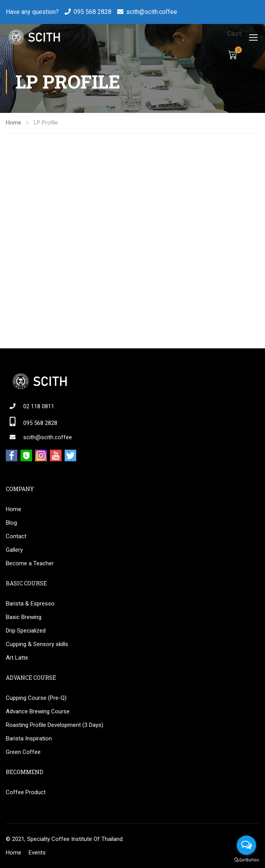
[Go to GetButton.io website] (246, 860)
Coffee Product (26, 792)
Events (37, 853)
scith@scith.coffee (152, 12)
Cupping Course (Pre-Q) (36, 698)
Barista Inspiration (29, 738)
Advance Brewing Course (38, 711)
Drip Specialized (26, 631)
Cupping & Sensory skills (37, 644)
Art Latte (17, 658)
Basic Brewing (24, 617)
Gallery (14, 550)
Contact (16, 536)
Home (14, 123)
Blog (11, 523)
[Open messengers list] (246, 845)
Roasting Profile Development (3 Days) (55, 725)
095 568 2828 (92, 12)
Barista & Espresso (30, 604)
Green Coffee (23, 752)
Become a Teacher (30, 563)
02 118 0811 (39, 406)
